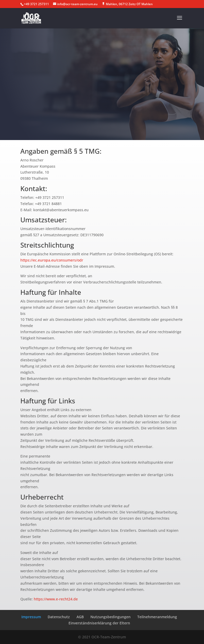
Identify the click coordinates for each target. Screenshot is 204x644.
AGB (80, 617)
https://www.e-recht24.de (56, 599)
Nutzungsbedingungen (110, 617)
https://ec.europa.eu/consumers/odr (52, 260)
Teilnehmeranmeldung (157, 617)
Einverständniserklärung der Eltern (99, 623)
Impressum (31, 617)
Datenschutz (59, 617)
